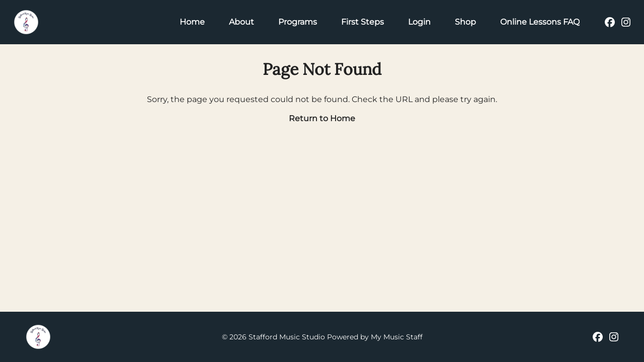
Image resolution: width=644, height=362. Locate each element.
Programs (298, 22)
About (242, 22)
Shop (465, 22)
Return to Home (322, 118)
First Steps (363, 22)
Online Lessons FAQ (540, 22)
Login (419, 22)
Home (192, 22)
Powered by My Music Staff (375, 337)
